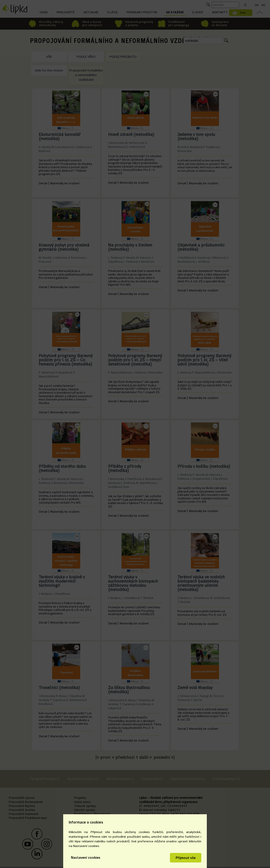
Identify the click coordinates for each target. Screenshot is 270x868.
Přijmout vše (186, 858)
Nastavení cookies (86, 857)
